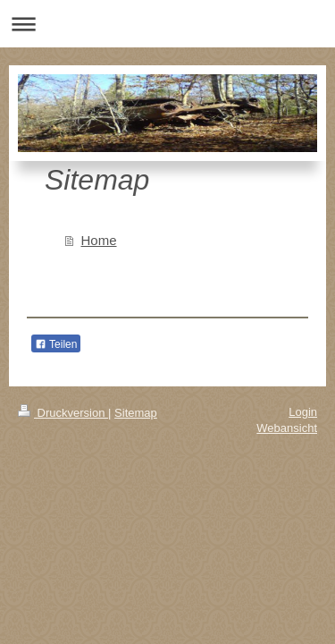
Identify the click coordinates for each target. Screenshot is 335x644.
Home (99, 240)
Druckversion (63, 413)
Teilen (56, 344)
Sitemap (136, 413)
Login (303, 412)
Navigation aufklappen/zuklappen (167, 24)
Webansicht (287, 428)
